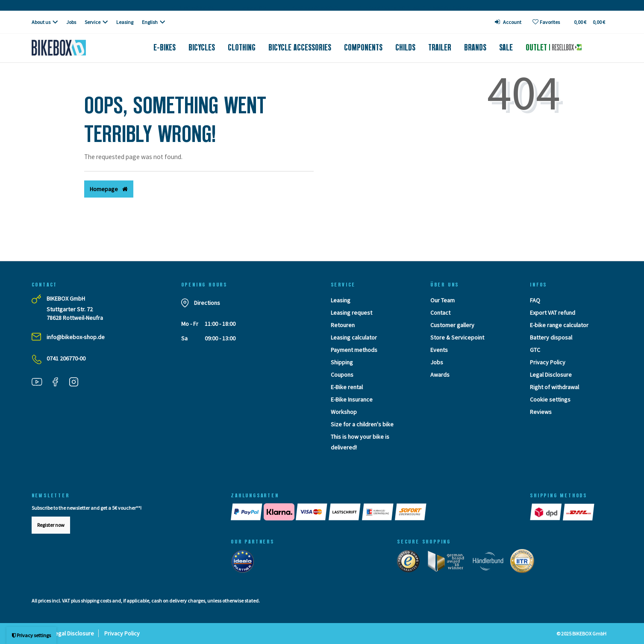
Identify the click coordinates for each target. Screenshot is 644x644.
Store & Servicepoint (457, 337)
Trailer (440, 47)
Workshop (344, 412)
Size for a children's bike (362, 424)
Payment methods (354, 350)
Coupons (342, 375)
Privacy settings (31, 635)
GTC (535, 350)
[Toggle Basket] (589, 22)
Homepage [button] (109, 189)
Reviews (541, 412)
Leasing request (351, 313)
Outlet (553, 47)
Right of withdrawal (554, 387)
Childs (405, 47)
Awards (440, 375)
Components (363, 47)
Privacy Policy (548, 362)
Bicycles (202, 47)
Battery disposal (551, 337)
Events (439, 350)
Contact (440, 313)
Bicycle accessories (300, 47)
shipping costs (96, 601)
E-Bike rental (347, 387)
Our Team (443, 300)
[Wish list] (546, 22)
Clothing (242, 47)
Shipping (342, 362)
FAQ (535, 300)
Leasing (125, 22)
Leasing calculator (354, 337)
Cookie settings (550, 399)
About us (41, 22)
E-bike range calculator (559, 325)
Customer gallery (452, 325)
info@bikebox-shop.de (76, 337)
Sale (506, 47)
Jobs (71, 22)
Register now (51, 525)
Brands (475, 47)
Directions (207, 303)
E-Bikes (165, 47)
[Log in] (508, 22)
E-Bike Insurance (352, 399)
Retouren (343, 325)
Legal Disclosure (551, 375)
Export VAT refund (553, 313)
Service (93, 22)
